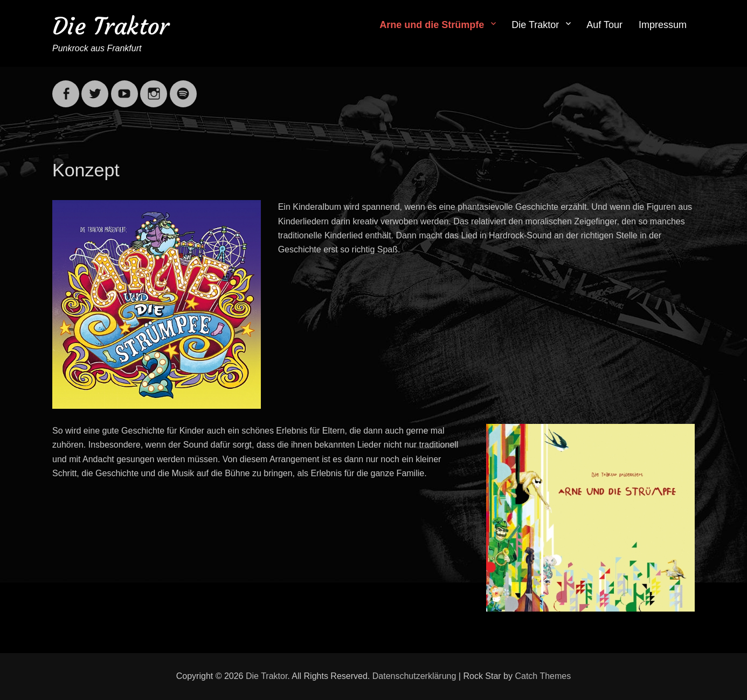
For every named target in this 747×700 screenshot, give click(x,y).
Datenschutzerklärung (414, 676)
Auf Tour (604, 25)
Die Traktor (111, 26)
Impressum (663, 25)
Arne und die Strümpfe (432, 25)
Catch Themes (543, 676)
